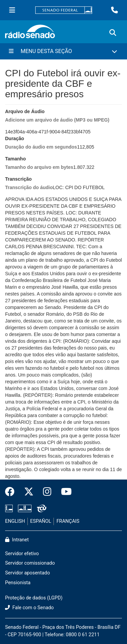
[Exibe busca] (113, 33)
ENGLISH (15, 521)
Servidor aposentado (27, 573)
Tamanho (39, 163)
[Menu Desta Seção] (63, 51)
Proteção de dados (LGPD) (34, 598)
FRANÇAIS (68, 521)
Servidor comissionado (30, 563)
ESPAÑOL (41, 521)
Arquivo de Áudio (57, 116)
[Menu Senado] (12, 10)
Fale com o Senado (29, 608)
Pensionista (18, 583)
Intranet (17, 540)
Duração (41, 143)
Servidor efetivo (22, 554)
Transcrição (29, 184)
